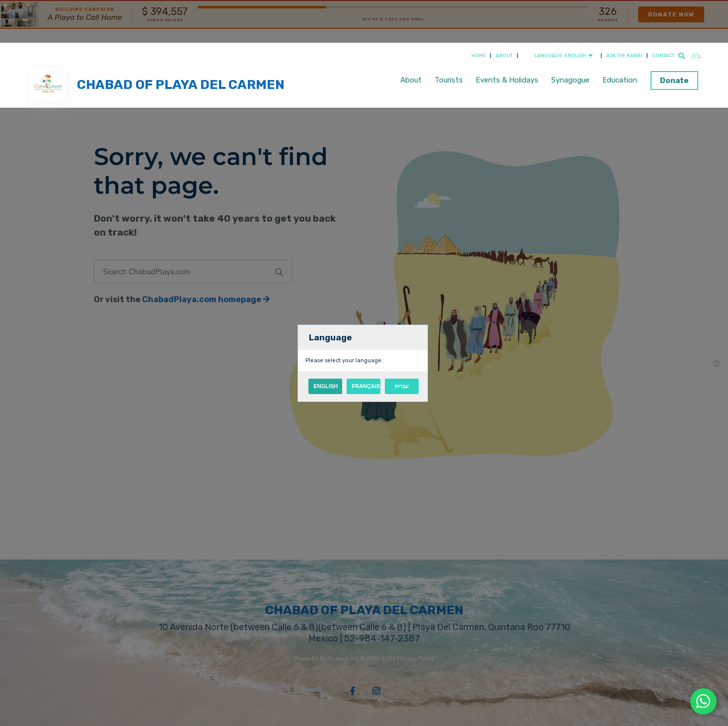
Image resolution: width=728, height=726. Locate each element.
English (326, 386)
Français (366, 386)
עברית (402, 386)
